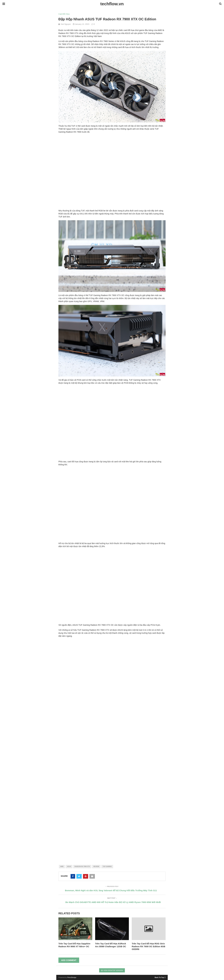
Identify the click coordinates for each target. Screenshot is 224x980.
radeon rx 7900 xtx (82, 867)
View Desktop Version (112, 970)
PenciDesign (72, 977)
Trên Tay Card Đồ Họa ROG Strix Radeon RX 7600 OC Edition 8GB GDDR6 (148, 946)
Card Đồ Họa (64, 14)
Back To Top (160, 977)
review (96, 867)
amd (62, 867)
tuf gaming (107, 867)
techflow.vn (112, 4)
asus (69, 867)
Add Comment (69, 960)
